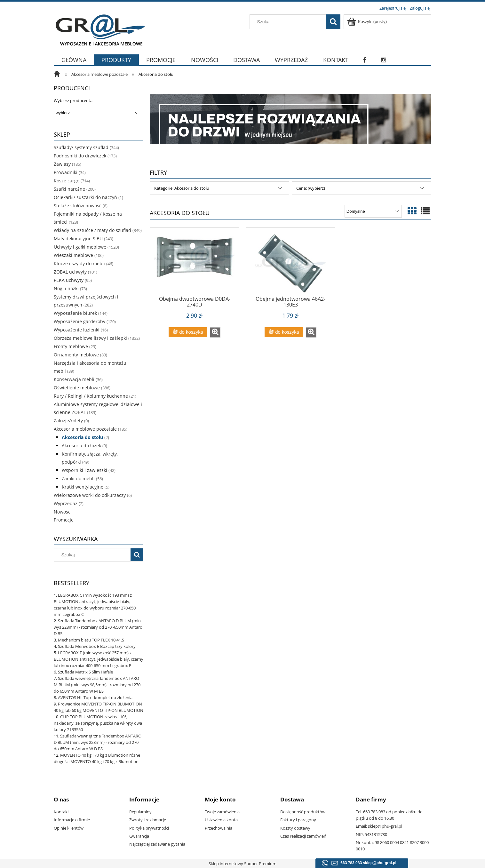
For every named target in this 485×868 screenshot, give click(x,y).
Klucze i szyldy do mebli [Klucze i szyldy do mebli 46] (79, 263)
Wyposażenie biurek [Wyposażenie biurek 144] (75, 313)
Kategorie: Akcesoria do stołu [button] (182, 188)
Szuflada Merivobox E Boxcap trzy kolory (97, 646)
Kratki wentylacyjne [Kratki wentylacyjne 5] (83, 487)
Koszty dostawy (295, 828)
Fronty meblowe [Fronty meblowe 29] (71, 346)
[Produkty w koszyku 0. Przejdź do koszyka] (367, 21)
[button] (215, 332)
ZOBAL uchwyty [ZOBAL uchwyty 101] (70, 272)
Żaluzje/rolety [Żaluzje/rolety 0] (68, 421)
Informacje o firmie (72, 820)
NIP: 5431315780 (371, 834)
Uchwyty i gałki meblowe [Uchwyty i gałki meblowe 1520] (80, 247)
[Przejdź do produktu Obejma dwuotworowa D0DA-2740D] (195, 264)
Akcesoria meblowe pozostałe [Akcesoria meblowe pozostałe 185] (85, 429)
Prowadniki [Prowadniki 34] (66, 172)
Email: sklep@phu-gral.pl (379, 826)
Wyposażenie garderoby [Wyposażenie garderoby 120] (80, 321)
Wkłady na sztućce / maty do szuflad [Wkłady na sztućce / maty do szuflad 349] (92, 230)
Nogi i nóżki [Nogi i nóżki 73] (66, 288)
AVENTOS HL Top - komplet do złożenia (95, 697)
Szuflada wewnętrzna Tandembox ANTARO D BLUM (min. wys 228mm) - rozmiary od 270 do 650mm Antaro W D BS (98, 742)
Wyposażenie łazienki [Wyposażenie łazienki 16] (77, 330)
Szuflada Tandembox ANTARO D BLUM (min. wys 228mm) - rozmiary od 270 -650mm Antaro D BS (98, 627)
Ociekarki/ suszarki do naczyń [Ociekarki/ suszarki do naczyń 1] (85, 197)
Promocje (64, 520)
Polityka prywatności (149, 828)
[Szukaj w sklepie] (289, 22)
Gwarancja (139, 836)
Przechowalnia (219, 828)
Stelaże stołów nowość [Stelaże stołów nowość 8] (78, 206)
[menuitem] (74, 60)
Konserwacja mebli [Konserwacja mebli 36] (74, 379)
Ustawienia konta (221, 820)
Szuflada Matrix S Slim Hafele (85, 672)
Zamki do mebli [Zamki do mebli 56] (78, 478)
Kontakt (61, 812)
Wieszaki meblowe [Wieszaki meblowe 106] (73, 255)
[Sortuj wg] (373, 211)
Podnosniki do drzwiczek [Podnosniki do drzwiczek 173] (80, 156)
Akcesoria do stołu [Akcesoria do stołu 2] (82, 437)
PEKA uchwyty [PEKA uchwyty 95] (69, 280)
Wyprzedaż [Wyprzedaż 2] (66, 503)
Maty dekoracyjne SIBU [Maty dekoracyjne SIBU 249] (78, 239)
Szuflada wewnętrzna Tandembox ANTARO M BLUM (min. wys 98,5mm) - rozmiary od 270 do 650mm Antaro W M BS (97, 685)
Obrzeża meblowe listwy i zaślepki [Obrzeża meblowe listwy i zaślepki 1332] (90, 338)
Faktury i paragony (298, 820)
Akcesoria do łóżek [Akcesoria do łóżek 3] (81, 446)
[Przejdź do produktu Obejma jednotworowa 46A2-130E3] (290, 264)
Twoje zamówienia (222, 812)
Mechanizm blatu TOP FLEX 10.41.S (91, 640)
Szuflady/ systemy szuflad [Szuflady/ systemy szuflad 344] (81, 147)
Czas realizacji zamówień (303, 836)
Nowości (63, 512)
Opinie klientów (69, 828)
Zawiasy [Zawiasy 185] (62, 164)
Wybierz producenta (73, 100)
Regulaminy (140, 812)
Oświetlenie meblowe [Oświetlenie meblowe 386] (77, 388)
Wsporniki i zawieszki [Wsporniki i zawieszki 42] (84, 470)
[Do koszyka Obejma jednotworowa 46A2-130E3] (284, 332)
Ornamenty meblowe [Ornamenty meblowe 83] (76, 355)
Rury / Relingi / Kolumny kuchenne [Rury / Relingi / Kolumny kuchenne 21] (91, 396)
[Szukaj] (333, 22)
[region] (290, 119)
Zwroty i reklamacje (148, 820)
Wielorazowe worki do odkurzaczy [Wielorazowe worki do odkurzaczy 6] (90, 495)
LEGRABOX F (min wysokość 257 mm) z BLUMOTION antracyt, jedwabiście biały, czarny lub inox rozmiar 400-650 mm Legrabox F (99, 659)
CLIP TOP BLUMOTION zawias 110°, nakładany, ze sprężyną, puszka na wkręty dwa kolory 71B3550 (98, 723)
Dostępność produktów (303, 812)
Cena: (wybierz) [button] (311, 188)
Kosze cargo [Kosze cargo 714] (67, 181)
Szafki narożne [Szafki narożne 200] (69, 189)
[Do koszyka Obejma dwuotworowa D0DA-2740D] (188, 332)
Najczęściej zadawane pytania (157, 844)
